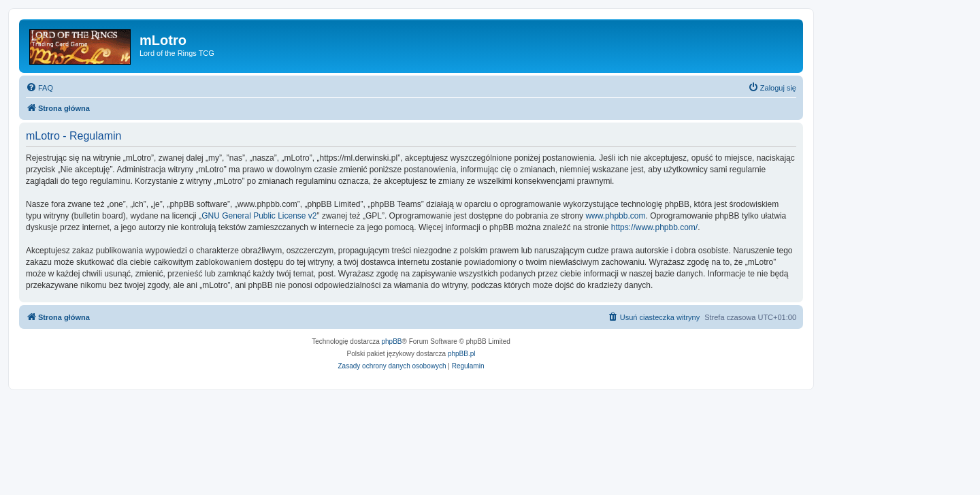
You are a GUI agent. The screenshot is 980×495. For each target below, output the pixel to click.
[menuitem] (39, 88)
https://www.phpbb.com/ (654, 227)
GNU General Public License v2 (259, 216)
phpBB (392, 341)
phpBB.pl (462, 354)
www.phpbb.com (615, 216)
